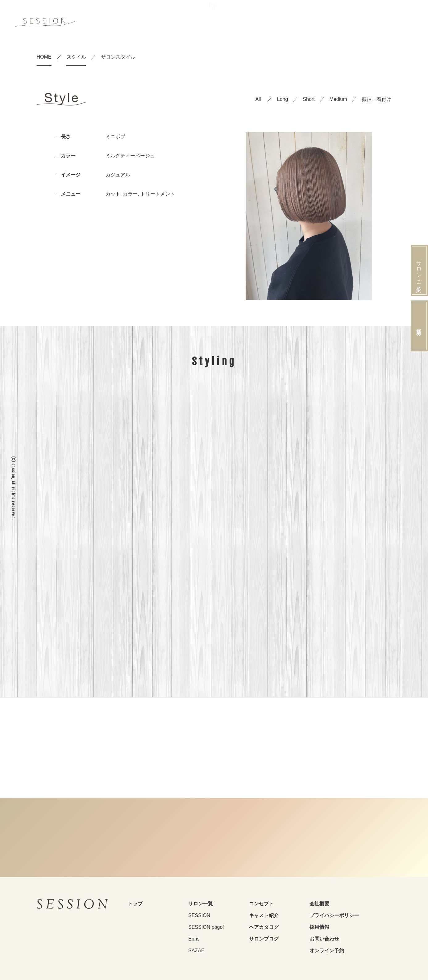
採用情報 (319, 927)
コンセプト (261, 904)
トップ (135, 904)
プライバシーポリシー (334, 915)
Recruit (338, 21)
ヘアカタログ (264, 927)
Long (283, 99)
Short (309, 99)
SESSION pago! (206, 927)
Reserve (398, 20)
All (258, 99)
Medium (338, 99)
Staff (288, 22)
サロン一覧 (201, 904)
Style (312, 22)
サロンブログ (264, 939)
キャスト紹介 (264, 915)
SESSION (199, 915)
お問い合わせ (324, 939)
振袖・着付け (376, 99)
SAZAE (196, 951)
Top (212, 22)
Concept (237, 22)
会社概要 (319, 904)
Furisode (368, 22)
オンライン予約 (327, 951)
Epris (194, 939)
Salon (264, 22)
